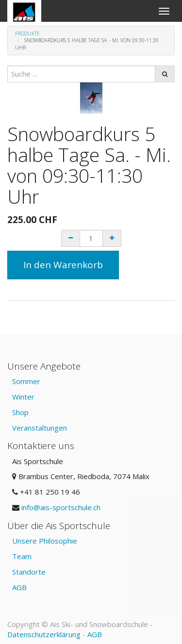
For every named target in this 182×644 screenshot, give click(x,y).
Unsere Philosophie (45, 541)
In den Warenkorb (63, 265)
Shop (20, 412)
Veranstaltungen (40, 428)
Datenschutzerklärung (44, 634)
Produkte (27, 33)
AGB (19, 587)
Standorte (29, 572)
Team (22, 556)
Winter (23, 397)
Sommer (26, 381)
